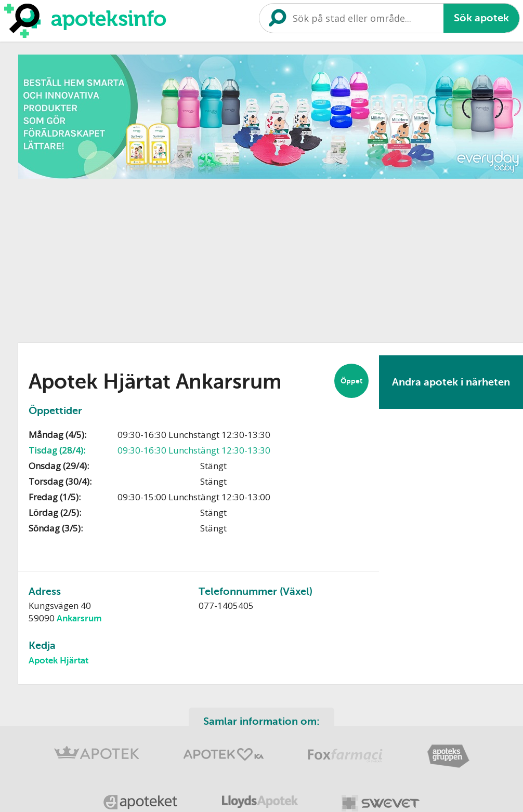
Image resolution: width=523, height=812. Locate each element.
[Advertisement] (204, 257)
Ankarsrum (79, 618)
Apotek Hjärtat (58, 661)
